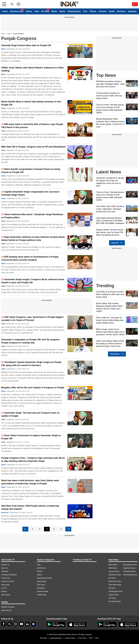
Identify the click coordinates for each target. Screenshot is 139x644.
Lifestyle (103, 11)
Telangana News (129, 571)
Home (5, 11)
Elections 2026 (17, 11)
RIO (91, 638)
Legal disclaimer (56, 638)
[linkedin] (27, 624)
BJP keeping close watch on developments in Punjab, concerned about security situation (30, 258)
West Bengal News (130, 575)
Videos (29, 11)
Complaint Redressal (9, 575)
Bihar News (113, 565)
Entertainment (74, 11)
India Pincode (6, 610)
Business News (43, 591)
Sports (62, 11)
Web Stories (6, 595)
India (37, 11)
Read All (117, 243)
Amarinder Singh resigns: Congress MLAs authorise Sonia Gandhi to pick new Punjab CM (33, 281)
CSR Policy (82, 638)
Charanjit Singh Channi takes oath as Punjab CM (26, 45)
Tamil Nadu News (115, 585)
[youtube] (21, 624)
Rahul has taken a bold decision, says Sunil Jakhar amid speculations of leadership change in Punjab (30, 482)
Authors (4, 591)
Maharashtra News (130, 565)
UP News (112, 588)
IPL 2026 (45, 11)
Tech (85, 11)
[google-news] (33, 624)
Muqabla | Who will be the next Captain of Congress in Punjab (33, 388)
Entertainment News (44, 578)
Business (121, 11)
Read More (117, 354)
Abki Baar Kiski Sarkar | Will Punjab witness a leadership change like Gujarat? (30, 507)
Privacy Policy (70, 638)
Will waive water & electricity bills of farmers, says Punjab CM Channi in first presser (32, 126)
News (3, 34)
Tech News (41, 585)
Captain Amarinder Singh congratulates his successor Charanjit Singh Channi (30, 193)
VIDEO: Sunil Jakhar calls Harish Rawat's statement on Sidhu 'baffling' (32, 69)
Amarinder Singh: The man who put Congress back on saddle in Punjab (30, 414)
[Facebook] (4, 624)
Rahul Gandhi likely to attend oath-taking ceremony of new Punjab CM (31, 103)
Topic (9, 34)
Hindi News (5, 585)
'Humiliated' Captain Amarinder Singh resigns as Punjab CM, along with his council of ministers (31, 364)
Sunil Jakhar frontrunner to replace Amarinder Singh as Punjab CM (31, 437)
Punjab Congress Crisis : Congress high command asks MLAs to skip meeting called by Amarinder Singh (33, 460)
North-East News (115, 581)
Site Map (43, 638)
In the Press (6, 578)
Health (112, 11)
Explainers (41, 588)
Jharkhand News (115, 575)
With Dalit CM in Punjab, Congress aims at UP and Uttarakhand (33, 147)
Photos (93, 11)
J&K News (112, 598)
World (54, 11)
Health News (42, 595)
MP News (112, 578)
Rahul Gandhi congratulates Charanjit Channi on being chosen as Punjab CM (31, 171)
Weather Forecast (8, 607)
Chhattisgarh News (116, 591)
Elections (5, 513)
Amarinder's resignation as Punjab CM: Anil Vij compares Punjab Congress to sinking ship (30, 341)
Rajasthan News (129, 568)
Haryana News (114, 571)
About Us (5, 568)
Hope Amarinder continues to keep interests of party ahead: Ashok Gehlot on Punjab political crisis (33, 239)
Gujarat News (114, 595)
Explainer (132, 11)
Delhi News (113, 568)
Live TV (4, 588)
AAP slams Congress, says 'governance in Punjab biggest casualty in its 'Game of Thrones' (32, 319)
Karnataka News (115, 601)
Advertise (5, 571)
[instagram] (15, 624)
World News (41, 568)
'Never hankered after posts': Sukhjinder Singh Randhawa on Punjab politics (32, 216)
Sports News (42, 581)
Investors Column (8, 581)
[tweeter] (10, 624)
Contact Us (5, 565)
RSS (97, 638)
